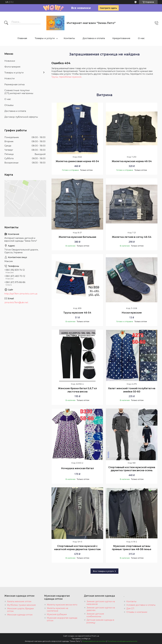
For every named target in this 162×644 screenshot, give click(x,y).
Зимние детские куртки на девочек (101, 609)
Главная (22, 38)
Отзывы (9, 105)
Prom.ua (95, 636)
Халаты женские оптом (19, 601)
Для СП (130, 608)
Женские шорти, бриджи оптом (20, 610)
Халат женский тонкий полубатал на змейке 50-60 (132, 390)
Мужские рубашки (57, 614)
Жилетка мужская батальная (77, 237)
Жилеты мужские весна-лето (62, 605)
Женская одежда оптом (20, 615)
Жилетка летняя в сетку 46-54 (132, 237)
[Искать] (6, 23)
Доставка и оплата (94, 38)
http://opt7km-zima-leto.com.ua (21, 294)
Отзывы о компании (137, 612)
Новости (9, 78)
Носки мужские (132, 313)
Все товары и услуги (103, 571)
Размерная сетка (14, 84)
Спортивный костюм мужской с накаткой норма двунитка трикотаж (77, 548)
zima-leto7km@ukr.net (16, 302)
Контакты (69, 38)
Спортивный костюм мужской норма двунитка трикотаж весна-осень (132, 469)
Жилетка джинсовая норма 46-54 (77, 161)
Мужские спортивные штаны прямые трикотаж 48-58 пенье (132, 548)
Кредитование (121, 38)
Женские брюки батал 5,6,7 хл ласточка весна (77, 390)
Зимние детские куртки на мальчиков (101, 603)
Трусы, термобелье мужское (66, 77)
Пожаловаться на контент (94, 641)
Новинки (10, 61)
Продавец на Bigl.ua (81, 638)
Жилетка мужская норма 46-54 (132, 161)
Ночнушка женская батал (77, 468)
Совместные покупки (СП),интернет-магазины (19, 92)
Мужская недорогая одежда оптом (62, 619)
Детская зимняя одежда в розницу (100, 621)
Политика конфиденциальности (122, 641)
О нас (141, 38)
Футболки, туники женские (21, 605)
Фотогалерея (12, 67)
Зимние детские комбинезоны (95, 615)
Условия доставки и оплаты (141, 605)
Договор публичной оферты (21, 117)
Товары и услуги (45, 38)
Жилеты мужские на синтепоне (57, 610)
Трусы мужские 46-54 (77, 313)
